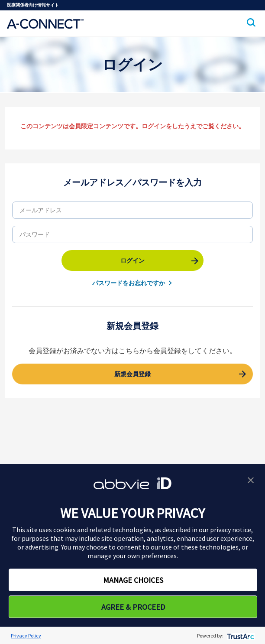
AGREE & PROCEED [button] (133, 607)
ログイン (132, 260)
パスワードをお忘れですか (129, 283)
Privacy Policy (26, 636)
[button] (251, 479)
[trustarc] (240, 636)
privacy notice (231, 530)
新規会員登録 (132, 374)
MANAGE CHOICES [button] (133, 580)
